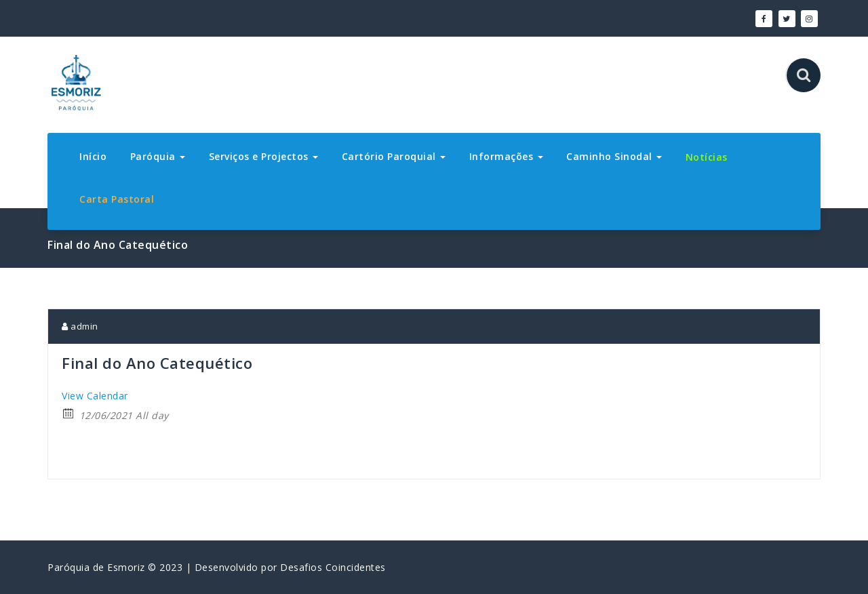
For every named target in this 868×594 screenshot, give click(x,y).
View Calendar (95, 396)
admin (80, 326)
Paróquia (158, 156)
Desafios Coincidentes (333, 567)
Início (93, 156)
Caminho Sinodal (614, 156)
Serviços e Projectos (264, 156)
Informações (506, 156)
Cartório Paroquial (394, 156)
